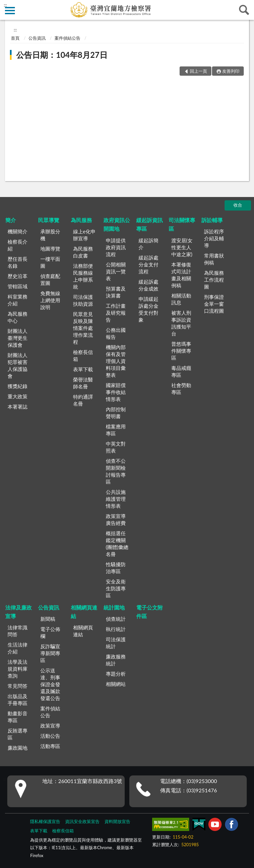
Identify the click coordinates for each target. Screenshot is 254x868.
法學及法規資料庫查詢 (18, 669)
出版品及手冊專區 (18, 700)
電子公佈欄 (50, 632)
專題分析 (116, 674)
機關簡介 (18, 231)
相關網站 (116, 684)
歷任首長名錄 (18, 262)
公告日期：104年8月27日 (62, 55)
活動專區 (50, 746)
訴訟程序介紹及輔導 (214, 238)
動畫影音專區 (18, 717)
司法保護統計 (116, 643)
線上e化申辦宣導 (84, 235)
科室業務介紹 (18, 300)
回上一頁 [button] (198, 71)
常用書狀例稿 (214, 259)
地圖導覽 (50, 249)
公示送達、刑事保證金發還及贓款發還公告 (50, 684)
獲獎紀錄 (18, 386)
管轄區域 (18, 286)
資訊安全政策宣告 (82, 821)
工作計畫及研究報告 (116, 313)
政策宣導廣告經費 (116, 519)
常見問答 (18, 686)
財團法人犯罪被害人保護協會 (18, 365)
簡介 (11, 220)
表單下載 (83, 369)
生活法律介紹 (18, 648)
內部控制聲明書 (116, 413)
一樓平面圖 (50, 262)
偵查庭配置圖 (50, 279)
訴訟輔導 (212, 220)
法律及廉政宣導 (19, 612)
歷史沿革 (18, 276)
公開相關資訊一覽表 (116, 271)
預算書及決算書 (116, 292)
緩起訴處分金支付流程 (148, 264)
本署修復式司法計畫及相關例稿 (181, 275)
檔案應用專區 (116, 430)
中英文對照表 (116, 447)
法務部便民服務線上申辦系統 (83, 276)
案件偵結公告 (67, 38)
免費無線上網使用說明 (50, 300)
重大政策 (18, 396)
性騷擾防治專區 (116, 568)
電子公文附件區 (149, 612)
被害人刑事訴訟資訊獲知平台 (181, 323)
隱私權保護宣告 (45, 821)
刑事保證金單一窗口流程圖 (214, 304)
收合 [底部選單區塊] (238, 205)
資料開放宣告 (117, 821)
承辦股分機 (50, 235)
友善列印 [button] (231, 71)
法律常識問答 (18, 631)
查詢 (244, 10)
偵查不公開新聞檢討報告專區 (116, 471)
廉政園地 (18, 748)
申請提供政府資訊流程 (116, 247)
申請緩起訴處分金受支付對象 (148, 309)
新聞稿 (48, 619)
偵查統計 (116, 619)
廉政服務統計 (116, 660)
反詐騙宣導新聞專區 (50, 653)
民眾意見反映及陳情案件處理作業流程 (83, 328)
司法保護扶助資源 (83, 300)
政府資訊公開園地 (117, 224)
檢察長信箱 (83, 355)
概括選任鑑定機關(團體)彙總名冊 (117, 544)
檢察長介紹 (18, 245)
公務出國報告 (116, 333)
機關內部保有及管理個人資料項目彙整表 (116, 361)
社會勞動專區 (181, 389)
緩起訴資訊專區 (149, 224)
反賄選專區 (18, 734)
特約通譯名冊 (83, 400)
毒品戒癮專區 (181, 371)
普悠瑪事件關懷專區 (181, 351)
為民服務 (81, 220)
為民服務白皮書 (83, 252)
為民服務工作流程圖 (214, 280)
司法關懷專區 (182, 224)
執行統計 (116, 629)
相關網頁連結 (84, 612)
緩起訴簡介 (148, 244)
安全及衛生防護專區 (116, 588)
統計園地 (114, 607)
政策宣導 (50, 726)
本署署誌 (18, 407)
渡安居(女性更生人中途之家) (182, 247)
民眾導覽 (49, 220)
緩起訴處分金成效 (148, 285)
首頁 (15, 38)
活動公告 (50, 736)
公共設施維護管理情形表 (116, 499)
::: (5, 5)
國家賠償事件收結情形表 (116, 392)
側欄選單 (10, 11)
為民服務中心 (18, 317)
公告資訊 (37, 38)
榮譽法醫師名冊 (83, 383)
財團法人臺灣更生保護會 (18, 338)
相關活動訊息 (181, 299)
